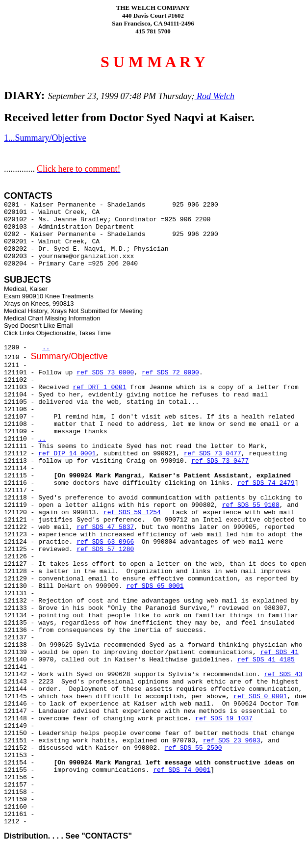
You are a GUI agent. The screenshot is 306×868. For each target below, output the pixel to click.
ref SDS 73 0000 (105, 373)
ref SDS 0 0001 (260, 697)
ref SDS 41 (280, 652)
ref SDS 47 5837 (105, 527)
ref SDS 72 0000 (170, 373)
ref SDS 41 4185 (266, 660)
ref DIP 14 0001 (67, 454)
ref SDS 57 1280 (105, 549)
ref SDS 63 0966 (105, 542)
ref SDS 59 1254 (132, 513)
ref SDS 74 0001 (182, 770)
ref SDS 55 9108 (251, 505)
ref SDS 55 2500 (193, 748)
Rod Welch (215, 96)
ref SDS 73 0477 (213, 454)
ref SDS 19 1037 (224, 719)
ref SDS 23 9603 (232, 741)
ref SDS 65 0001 (155, 586)
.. (46, 348)
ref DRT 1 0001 (99, 387)
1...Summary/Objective (45, 138)
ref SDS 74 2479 (266, 483)
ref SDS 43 (283, 674)
